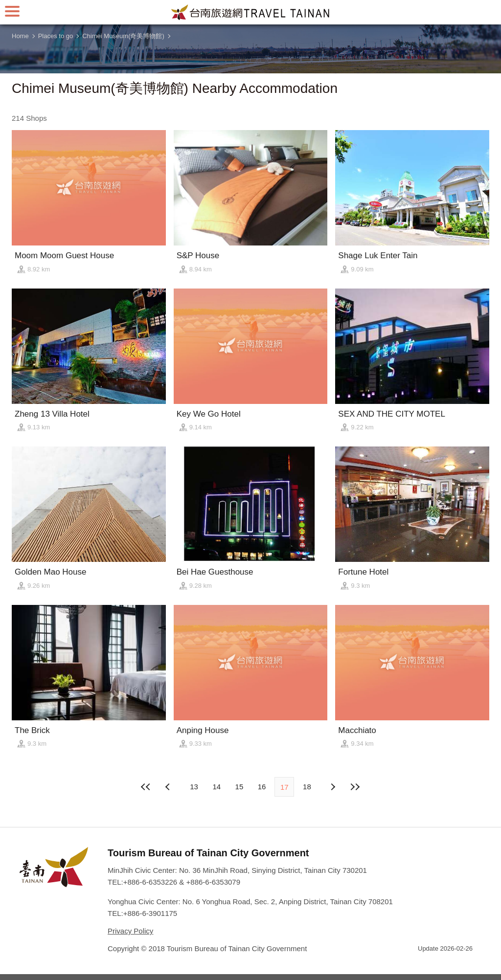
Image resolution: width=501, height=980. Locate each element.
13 (194, 787)
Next (169, 787)
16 (262, 787)
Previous (332, 787)
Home (20, 36)
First (146, 787)
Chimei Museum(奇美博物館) (123, 36)
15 (239, 787)
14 (216, 787)
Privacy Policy (130, 931)
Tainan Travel (250, 12)
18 (307, 787)
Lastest (355, 787)
